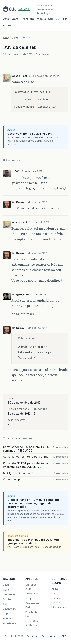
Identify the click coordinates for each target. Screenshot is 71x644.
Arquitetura (10, 623)
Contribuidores (50, 636)
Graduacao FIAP (32, 605)
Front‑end (28, 19)
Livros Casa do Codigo (32, 623)
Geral (16, 19)
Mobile (41, 19)
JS (58, 19)
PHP (64, 19)
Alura (55, 589)
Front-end (9, 594)
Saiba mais (33, 636)
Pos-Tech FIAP (31, 614)
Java (6, 19)
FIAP (54, 594)
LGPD (63, 636)
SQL (51, 19)
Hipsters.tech (59, 607)
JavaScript (9, 609)
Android (8, 25)
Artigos (30, 598)
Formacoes (32, 594)
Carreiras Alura (31, 587)
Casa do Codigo (57, 600)
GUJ (6, 38)
